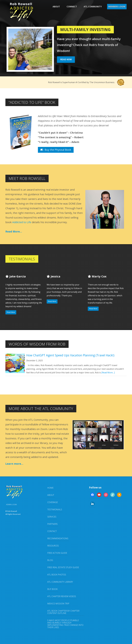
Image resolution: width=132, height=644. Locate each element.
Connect (72, 7)
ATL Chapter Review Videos (62, 596)
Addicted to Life (22, 222)
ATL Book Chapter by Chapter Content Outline (63, 612)
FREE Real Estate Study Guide (63, 567)
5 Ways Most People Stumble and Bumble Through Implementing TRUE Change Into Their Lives (65, 624)
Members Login (117, 7)
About (56, 7)
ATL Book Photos (57, 575)
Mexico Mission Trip (58, 604)
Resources (53, 546)
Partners (52, 524)
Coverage (53, 502)
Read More (11, 312)
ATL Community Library (60, 582)
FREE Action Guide (57, 553)
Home (50, 488)
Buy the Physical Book (56, 150)
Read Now (66, 60)
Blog (50, 560)
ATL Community (93, 7)
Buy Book (52, 589)
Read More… (14, 231)
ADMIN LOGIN (11, 504)
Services (52, 517)
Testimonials (55, 509)
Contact (52, 531)
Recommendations (58, 538)
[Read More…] (108, 373)
